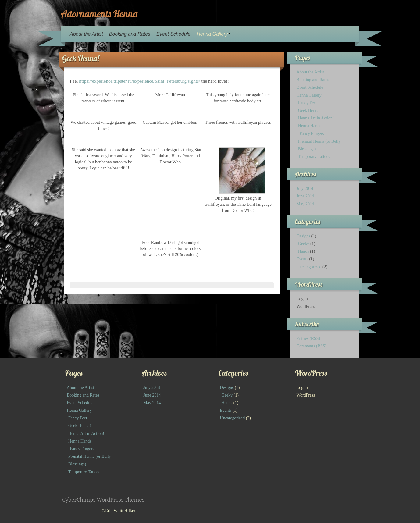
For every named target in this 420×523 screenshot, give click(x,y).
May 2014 (305, 204)
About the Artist (86, 34)
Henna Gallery (214, 34)
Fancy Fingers (312, 134)
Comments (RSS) (311, 346)
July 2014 (305, 189)
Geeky (304, 244)
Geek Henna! (309, 110)
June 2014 (305, 196)
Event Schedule (173, 34)
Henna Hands (310, 126)
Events (302, 259)
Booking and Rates (130, 34)
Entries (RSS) (308, 338)
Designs (303, 236)
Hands (304, 251)
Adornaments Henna (99, 14)
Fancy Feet (308, 103)
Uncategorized (309, 267)
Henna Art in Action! (316, 118)
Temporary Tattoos (314, 157)
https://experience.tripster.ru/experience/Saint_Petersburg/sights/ (139, 81)
